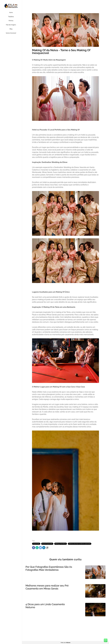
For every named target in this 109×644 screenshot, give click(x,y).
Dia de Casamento (47, 544)
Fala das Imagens (11, 25)
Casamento (36, 544)
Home (11, 12)
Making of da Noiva (61, 544)
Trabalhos (11, 17)
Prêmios (11, 21)
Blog (11, 29)
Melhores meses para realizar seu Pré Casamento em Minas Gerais (47, 587)
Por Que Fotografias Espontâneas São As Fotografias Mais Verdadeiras (49, 568)
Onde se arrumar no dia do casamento (80, 544)
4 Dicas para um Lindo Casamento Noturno (45, 606)
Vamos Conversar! (11, 33)
